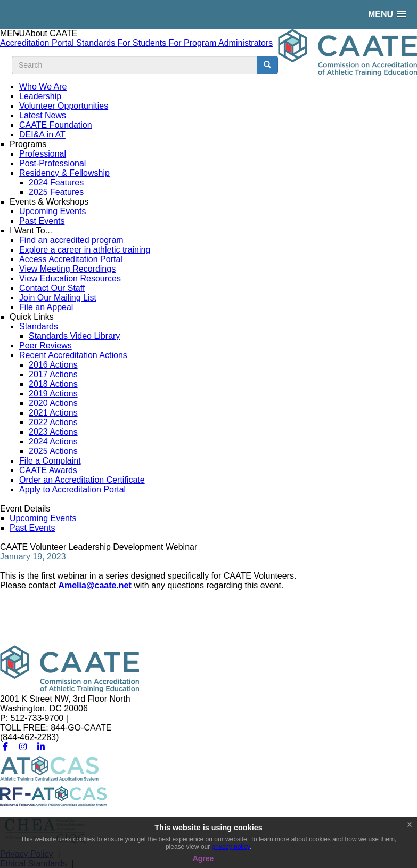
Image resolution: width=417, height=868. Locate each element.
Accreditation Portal (38, 43)
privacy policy (231, 847)
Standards (97, 43)
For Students (143, 43)
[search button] (267, 65)
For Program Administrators (221, 43)
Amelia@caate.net (95, 585)
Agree (203, 858)
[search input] (134, 65)
